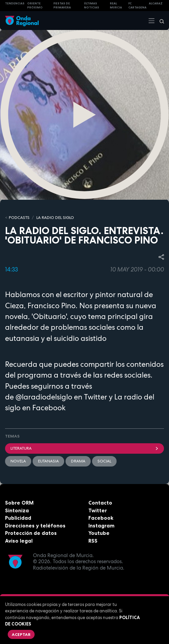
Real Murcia (116, 6)
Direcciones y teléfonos (35, 526)
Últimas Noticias (92, 6)
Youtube (99, 533)
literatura (84, 448)
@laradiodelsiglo (44, 397)
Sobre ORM (19, 503)
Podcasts (19, 218)
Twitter (98, 510)
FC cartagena (137, 6)
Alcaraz (156, 3)
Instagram (101, 526)
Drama (78, 461)
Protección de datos (31, 533)
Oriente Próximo (35, 6)
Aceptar (21, 634)
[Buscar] (160, 21)
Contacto (100, 503)
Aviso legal (19, 541)
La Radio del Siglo (55, 218)
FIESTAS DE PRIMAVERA (62, 6)
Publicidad (18, 518)
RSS (93, 541)
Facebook (101, 518)
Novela (18, 461)
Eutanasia (48, 461)
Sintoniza (17, 510)
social (104, 461)
